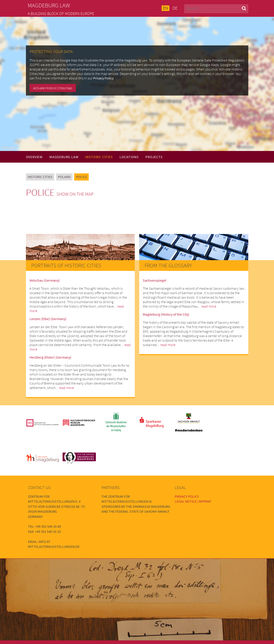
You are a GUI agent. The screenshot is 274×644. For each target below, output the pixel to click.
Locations (129, 157)
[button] (244, 8)
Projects (154, 157)
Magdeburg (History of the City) (166, 314)
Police (81, 177)
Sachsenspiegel (155, 280)
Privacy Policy (103, 78)
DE (175, 8)
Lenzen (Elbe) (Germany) (48, 319)
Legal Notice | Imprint (193, 501)
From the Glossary (168, 265)
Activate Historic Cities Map (53, 88)
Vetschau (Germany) (45, 280)
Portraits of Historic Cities (66, 265)
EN (165, 8)
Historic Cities (99, 157)
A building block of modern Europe (61, 14)
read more (66, 388)
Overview (34, 157)
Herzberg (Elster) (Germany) (50, 357)
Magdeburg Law (64, 157)
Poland (64, 177)
